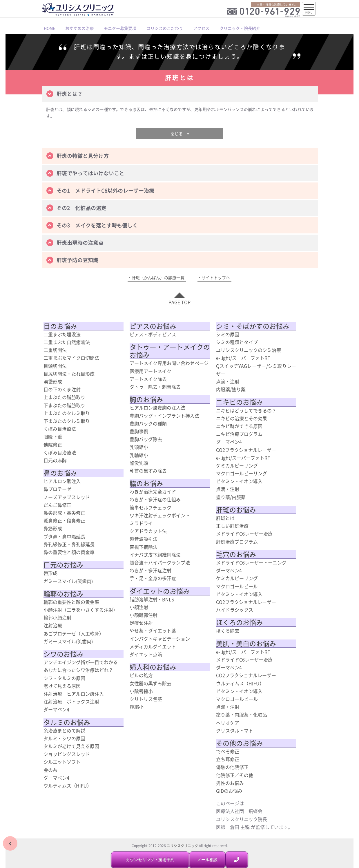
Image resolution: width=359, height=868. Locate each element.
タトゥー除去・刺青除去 (155, 387)
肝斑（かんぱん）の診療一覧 (158, 277)
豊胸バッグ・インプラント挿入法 (164, 416)
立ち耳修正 (228, 759)
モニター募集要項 (120, 28)
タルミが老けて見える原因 (71, 746)
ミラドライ (141, 523)
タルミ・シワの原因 (64, 738)
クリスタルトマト (235, 730)
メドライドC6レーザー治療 (244, 533)
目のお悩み (60, 326)
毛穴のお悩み (236, 554)
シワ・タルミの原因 (64, 678)
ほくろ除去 (228, 631)
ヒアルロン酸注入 (62, 481)
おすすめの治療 (79, 28)
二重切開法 (55, 350)
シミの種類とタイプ (237, 342)
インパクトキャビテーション (160, 639)
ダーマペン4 (56, 709)
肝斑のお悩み (236, 510)
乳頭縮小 (139, 447)
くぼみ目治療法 (60, 429)
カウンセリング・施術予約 (150, 860)
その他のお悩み (239, 743)
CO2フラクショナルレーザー (246, 450)
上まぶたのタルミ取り (67, 413)
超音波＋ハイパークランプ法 (160, 562)
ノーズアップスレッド (67, 497)
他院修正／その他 (235, 775)
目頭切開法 (55, 366)
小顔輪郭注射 (144, 615)
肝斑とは (225, 518)
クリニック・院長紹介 (240, 28)
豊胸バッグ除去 (146, 439)
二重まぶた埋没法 (62, 334)
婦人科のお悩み (153, 667)
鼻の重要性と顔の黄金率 (69, 552)
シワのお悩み (64, 654)
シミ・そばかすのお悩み (253, 326)
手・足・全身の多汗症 (153, 578)
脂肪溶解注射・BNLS (152, 599)
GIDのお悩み (229, 791)
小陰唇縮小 (141, 691)
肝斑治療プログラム (237, 542)
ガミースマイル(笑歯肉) (68, 581)
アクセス (201, 28)
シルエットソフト (62, 762)
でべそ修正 (228, 751)
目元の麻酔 (55, 460)
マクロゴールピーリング (242, 473)
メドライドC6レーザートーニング (251, 562)
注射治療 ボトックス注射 (71, 701)
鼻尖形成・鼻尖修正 (64, 513)
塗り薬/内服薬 (231, 497)
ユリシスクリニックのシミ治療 (249, 350)
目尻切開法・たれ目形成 (69, 374)
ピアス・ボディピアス (153, 334)
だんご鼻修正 (57, 505)
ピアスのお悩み (153, 326)
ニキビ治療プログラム (239, 434)
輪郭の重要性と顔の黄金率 (71, 602)
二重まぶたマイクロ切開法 (71, 358)
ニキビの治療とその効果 (242, 418)
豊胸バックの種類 (148, 423)
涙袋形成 (53, 381)
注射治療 (53, 625)
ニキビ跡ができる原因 (239, 426)
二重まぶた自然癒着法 (67, 342)
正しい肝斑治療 (232, 526)
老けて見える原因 (62, 686)
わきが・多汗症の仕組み (155, 499)
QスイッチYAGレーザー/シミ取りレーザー (256, 370)
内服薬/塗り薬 (231, 389)
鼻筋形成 (53, 528)
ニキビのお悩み (239, 402)
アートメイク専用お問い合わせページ (169, 363)
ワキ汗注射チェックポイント (160, 515)
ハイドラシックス (235, 610)
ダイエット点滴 (146, 654)
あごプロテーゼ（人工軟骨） (74, 633)
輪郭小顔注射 (57, 617)
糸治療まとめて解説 (64, 730)
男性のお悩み (230, 783)
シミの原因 (228, 334)
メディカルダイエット (153, 646)
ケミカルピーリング (237, 465)
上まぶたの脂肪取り (64, 397)
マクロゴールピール (237, 586)
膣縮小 (137, 707)
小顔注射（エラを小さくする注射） (81, 610)
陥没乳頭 (139, 463)
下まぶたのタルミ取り (67, 421)
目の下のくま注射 (62, 389)
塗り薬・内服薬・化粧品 (242, 714)
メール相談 (207, 860)
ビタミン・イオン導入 (239, 481)
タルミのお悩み (67, 722)
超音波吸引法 (144, 539)
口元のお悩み (64, 565)
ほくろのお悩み (239, 622)
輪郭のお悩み (64, 594)
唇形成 (50, 573)
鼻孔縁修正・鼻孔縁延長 (69, 544)
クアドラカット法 (148, 531)
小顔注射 (139, 607)
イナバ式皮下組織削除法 (155, 555)
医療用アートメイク (151, 371)
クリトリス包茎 (146, 699)
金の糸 (50, 770)
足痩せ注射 (141, 623)
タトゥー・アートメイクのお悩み (170, 351)
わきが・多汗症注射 (151, 570)
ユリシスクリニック (182, 846)
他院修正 (53, 445)
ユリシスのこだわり (165, 28)
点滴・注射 (228, 381)
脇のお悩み (146, 483)
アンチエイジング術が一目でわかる (81, 662)
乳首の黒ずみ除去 (148, 471)
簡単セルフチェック (151, 507)
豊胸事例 (139, 431)
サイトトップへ (216, 277)
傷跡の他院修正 (232, 767)
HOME (49, 28)
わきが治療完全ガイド (153, 491)
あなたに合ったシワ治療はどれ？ (78, 670)
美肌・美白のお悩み (246, 644)
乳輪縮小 (139, 455)
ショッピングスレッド (67, 754)
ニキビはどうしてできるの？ (246, 410)
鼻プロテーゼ (57, 489)
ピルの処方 (141, 675)
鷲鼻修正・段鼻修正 (64, 520)
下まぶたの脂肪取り (64, 405)
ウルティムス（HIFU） (68, 785)
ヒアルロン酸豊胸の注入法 (157, 407)
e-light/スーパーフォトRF (243, 358)
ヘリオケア (228, 723)
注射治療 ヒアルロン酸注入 (74, 694)
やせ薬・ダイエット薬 (153, 631)
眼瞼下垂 (53, 436)
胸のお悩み (146, 399)
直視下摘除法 (144, 547)
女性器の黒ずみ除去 (151, 683)
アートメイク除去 (148, 379)
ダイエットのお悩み (160, 591)
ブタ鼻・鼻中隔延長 (64, 536)
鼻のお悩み (60, 473)
